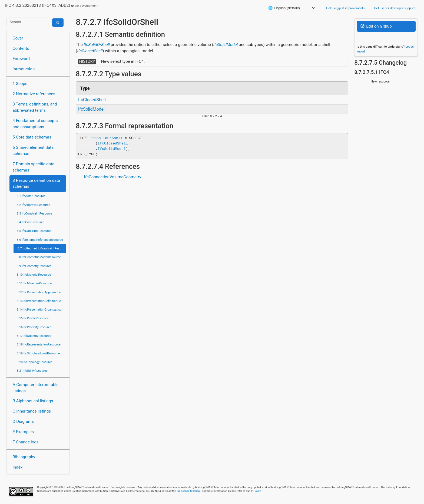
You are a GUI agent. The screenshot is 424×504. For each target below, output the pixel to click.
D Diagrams (23, 421)
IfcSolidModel (226, 45)
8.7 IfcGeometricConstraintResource (42, 248)
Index (18, 467)
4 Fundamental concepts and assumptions (35, 124)
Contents (21, 48)
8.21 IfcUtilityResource (32, 371)
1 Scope (20, 84)
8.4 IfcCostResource (31, 222)
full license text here (189, 491)
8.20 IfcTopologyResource (35, 362)
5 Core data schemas (32, 137)
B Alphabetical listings (33, 401)
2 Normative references (34, 94)
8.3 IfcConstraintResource (34, 213)
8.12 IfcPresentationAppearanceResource (42, 292)
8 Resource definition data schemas (37, 184)
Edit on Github (376, 26)
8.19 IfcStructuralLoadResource (38, 353)
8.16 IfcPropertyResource (34, 327)
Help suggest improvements (345, 8)
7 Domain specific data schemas (34, 167)
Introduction (24, 69)
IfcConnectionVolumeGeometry (113, 177)
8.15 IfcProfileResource (33, 318)
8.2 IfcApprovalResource (34, 205)
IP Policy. (256, 491)
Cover (18, 38)
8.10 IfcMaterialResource (34, 275)
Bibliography (24, 457)
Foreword (21, 59)
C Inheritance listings (32, 411)
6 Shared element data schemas (33, 151)
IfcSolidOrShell (97, 45)
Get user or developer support (395, 8)
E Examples (23, 432)
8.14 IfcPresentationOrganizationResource (42, 309)
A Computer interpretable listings (36, 388)
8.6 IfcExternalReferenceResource (40, 240)
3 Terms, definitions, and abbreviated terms (35, 107)
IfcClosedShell (90, 51)
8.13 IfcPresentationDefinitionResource (42, 301)
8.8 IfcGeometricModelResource (39, 257)
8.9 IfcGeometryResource (34, 266)
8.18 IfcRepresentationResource (39, 344)
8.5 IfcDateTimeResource (34, 231)
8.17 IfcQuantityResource (34, 336)
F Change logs (26, 442)
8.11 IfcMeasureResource (34, 283)
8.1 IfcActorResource (31, 196)
